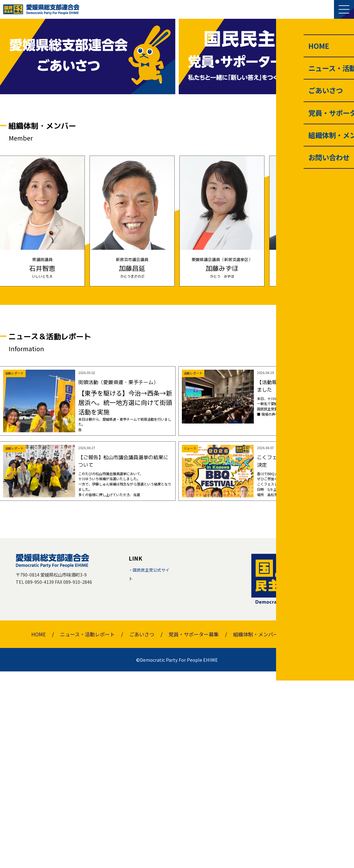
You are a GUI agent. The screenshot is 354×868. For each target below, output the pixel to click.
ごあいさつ (142, 831)
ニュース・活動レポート (87, 831)
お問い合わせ (308, 831)
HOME (38, 831)
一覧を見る (327, 324)
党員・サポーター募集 (194, 831)
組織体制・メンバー (256, 831)
